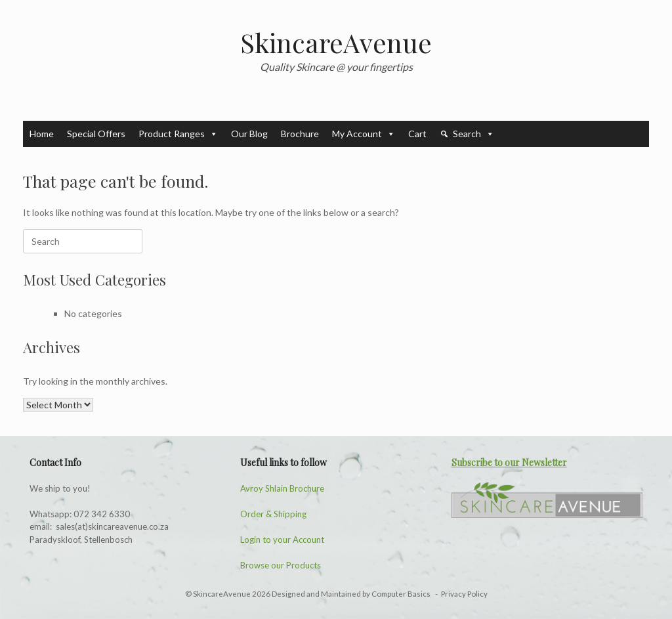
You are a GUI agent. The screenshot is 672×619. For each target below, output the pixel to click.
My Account (364, 134)
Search (473, 134)
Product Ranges (178, 134)
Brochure (300, 134)
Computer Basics (402, 594)
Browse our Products (281, 565)
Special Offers (96, 134)
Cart (417, 134)
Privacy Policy (464, 594)
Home (42, 134)
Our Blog (249, 134)
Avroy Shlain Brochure (282, 488)
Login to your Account (282, 540)
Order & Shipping (273, 514)
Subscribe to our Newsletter (509, 462)
